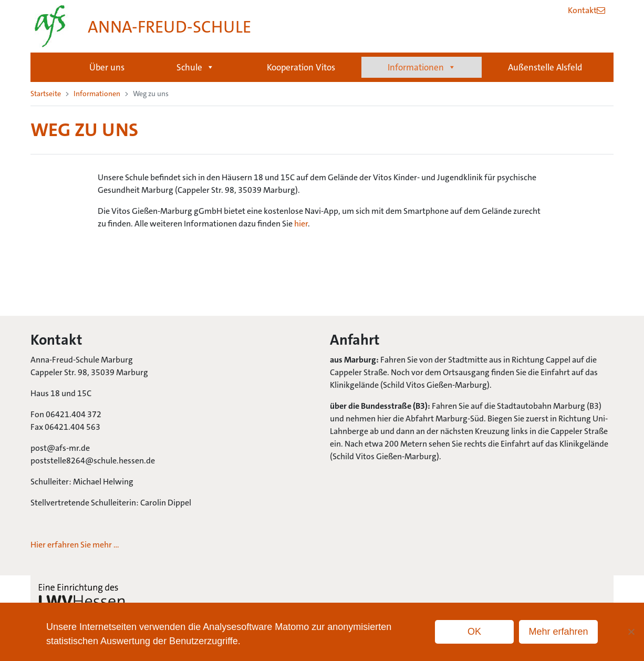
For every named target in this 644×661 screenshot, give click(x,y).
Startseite (49, 67)
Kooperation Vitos (301, 67)
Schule (195, 67)
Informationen (422, 67)
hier (301, 224)
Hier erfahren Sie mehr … (75, 545)
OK (474, 632)
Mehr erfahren (558, 632)
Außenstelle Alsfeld (545, 67)
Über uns (107, 67)
